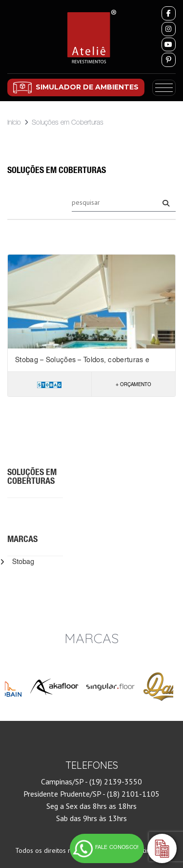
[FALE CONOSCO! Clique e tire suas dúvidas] (107, 848)
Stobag (23, 562)
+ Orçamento (133, 384)
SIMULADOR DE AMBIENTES (87, 87)
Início (14, 122)
